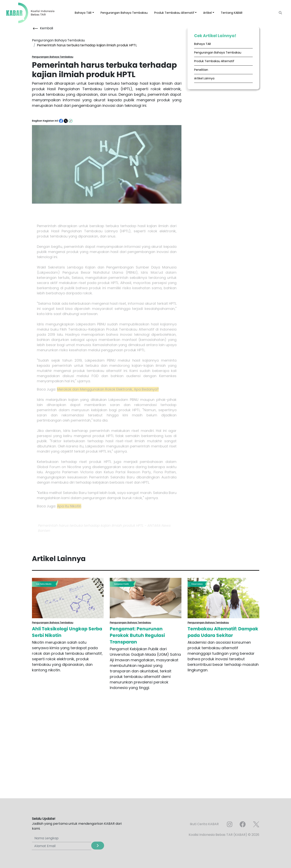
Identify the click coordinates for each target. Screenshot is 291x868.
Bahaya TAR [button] (83, 13)
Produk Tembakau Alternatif (214, 61)
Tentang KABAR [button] (232, 13)
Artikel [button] (207, 13)
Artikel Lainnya (204, 78)
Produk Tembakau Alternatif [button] (174, 13)
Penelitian (201, 70)
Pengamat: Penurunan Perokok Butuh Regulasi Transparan (137, 635)
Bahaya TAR (203, 44)
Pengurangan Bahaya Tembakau (124, 13)
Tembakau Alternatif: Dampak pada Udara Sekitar (223, 632)
